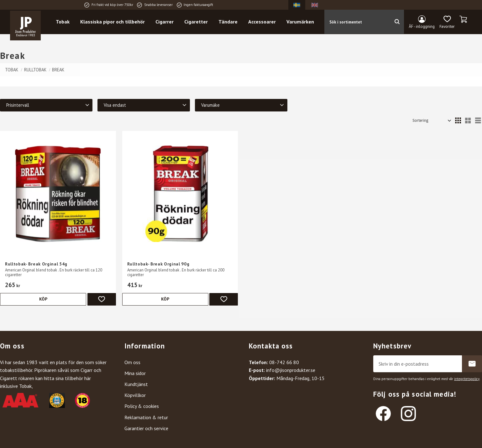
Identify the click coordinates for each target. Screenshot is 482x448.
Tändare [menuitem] (231, 22)
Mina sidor (135, 373)
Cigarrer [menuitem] (168, 22)
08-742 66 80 (284, 362)
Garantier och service (146, 428)
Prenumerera (472, 364)
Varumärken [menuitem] (303, 22)
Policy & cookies (142, 406)
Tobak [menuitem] (66, 22)
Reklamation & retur (146, 417)
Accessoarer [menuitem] (265, 22)
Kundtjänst (136, 384)
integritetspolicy (467, 379)
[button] (447, 23)
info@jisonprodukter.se (291, 370)
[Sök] (400, 22)
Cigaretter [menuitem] (199, 22)
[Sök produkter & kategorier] (360, 22)
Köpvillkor (135, 395)
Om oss (132, 362)
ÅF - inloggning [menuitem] (422, 27)
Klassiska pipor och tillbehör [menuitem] (116, 22)
